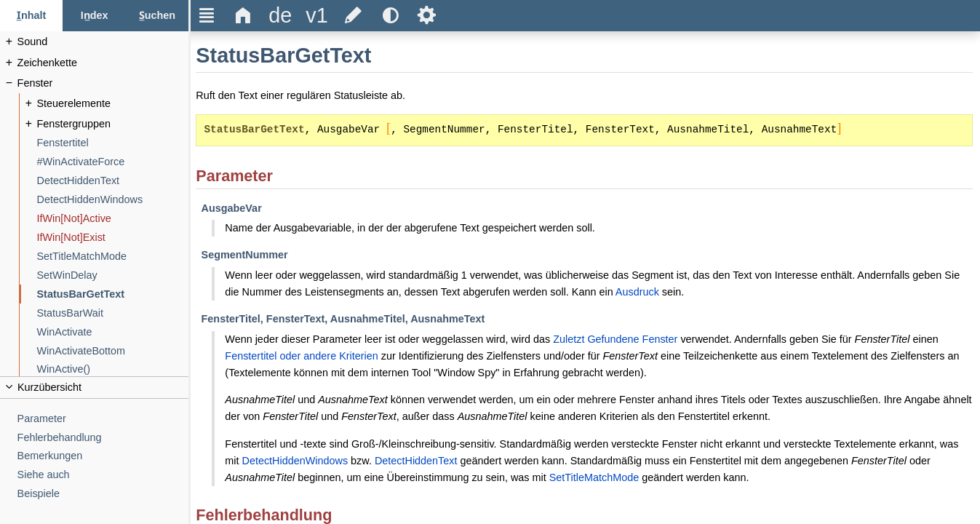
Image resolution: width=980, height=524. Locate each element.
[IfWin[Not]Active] (113, 219)
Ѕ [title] (427, 15)
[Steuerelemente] (113, 104)
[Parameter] (103, 419)
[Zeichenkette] (103, 63)
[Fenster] (103, 83)
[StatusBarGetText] (113, 294)
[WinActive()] (113, 369)
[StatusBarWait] (113, 313)
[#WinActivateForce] (113, 162)
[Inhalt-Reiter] (31, 16)
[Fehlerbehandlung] (103, 438)
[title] (280, 16)
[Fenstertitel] (113, 143)
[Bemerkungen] (103, 456)
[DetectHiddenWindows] (113, 200)
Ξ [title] (207, 15)
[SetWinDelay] (113, 275)
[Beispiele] (103, 494)
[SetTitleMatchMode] (113, 257)
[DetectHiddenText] (113, 181)
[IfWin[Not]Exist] (113, 238)
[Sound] (103, 42)
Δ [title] (243, 15)
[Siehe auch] (103, 475)
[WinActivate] (113, 332)
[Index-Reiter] (94, 16)
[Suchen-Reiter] (157, 16)
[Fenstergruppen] (113, 124)
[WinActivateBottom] (113, 351)
